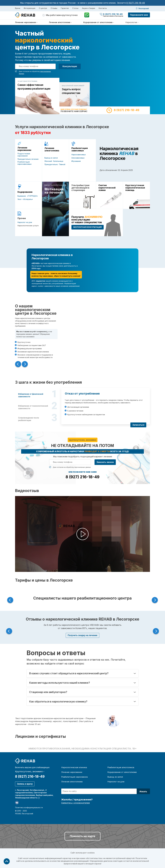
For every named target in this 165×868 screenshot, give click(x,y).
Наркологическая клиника (74, 767)
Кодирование (25, 192)
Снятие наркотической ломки (107, 188)
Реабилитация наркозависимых (25, 163)
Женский (48, 161)
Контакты (103, 8)
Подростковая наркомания (24, 155)
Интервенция (30, 8)
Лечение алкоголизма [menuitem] (60, 22)
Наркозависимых (79, 155)
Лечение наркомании (24, 149)
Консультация (70, 66)
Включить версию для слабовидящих (32, 768)
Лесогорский (144, 8)
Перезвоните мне (139, 15)
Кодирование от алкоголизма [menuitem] (98, 22)
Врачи (18, 8)
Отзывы (54, 8)
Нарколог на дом (25, 222)
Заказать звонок (105, 462)
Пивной (62, 164)
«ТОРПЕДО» (32, 196)
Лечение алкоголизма (52, 149)
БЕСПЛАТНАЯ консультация (88, 227)
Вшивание (22, 196)
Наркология (131, 22)
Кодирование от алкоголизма (122, 772)
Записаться (138, 425)
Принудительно (51, 164)
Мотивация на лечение (54, 191)
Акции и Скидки (89, 8)
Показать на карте (82, 836)
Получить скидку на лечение (82, 635)
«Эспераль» (28, 199)
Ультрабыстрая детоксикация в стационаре (80, 188)
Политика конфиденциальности (29, 807)
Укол (19, 199)
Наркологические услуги (28, 226)
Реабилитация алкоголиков (121, 767)
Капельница (58, 161)
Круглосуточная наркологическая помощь (135, 188)
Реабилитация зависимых (80, 149)
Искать (143, 791)
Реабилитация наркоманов (74, 777)
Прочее (22, 218)
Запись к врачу (25, 784)
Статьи (75, 8)
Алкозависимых (78, 158)
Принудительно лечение (28, 159)
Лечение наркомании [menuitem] (26, 22)
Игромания (76, 161)
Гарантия (65, 8)
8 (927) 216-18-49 (136, 3)
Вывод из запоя (51, 158)
